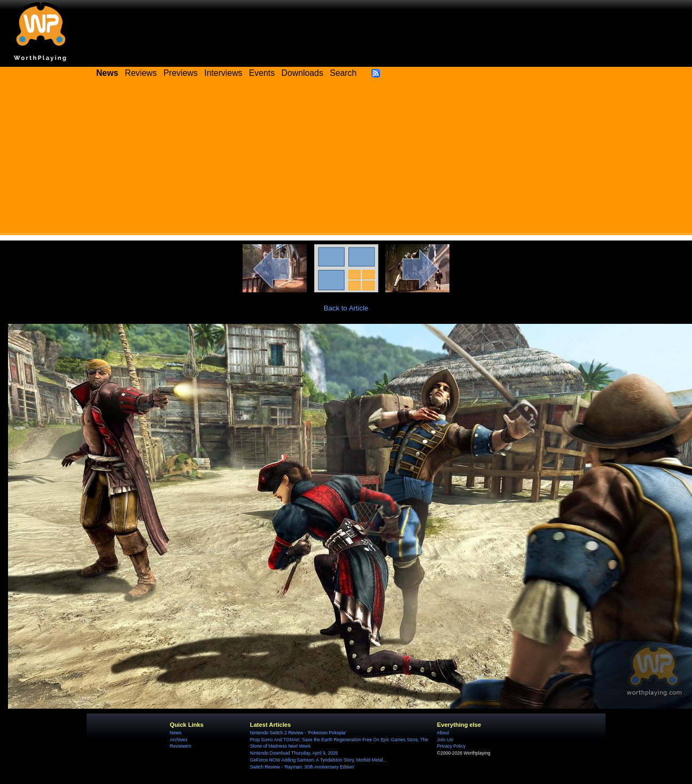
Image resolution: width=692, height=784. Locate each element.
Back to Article (346, 308)
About (443, 733)
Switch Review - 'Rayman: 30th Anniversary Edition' (302, 767)
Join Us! (445, 740)
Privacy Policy (451, 746)
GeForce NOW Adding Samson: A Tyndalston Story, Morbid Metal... (318, 760)
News (176, 733)
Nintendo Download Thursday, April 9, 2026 (294, 753)
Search (343, 73)
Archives (179, 740)
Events (262, 73)
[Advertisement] (346, 160)
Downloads (302, 73)
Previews (181, 73)
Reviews (141, 73)
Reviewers (181, 746)
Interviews (223, 73)
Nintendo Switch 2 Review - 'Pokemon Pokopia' (298, 733)
